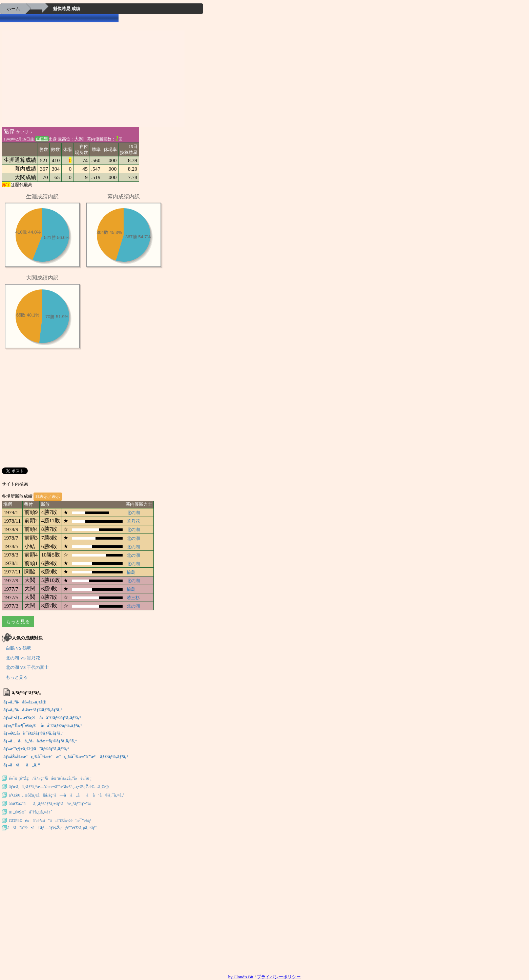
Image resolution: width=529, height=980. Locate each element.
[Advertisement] (93, 78)
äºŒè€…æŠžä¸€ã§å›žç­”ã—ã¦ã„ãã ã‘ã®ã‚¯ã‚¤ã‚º (67, 795)
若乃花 (133, 521)
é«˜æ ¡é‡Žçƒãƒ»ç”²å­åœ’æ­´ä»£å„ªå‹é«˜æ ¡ (50, 778)
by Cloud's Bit (241, 977)
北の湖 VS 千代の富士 (27, 667)
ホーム (13, 9)
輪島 (131, 572)
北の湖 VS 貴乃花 (23, 658)
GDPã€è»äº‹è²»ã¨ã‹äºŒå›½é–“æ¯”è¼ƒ (50, 820)
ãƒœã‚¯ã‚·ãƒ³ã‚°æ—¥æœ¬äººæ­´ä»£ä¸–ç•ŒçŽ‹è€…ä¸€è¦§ (59, 787)
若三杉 (133, 598)
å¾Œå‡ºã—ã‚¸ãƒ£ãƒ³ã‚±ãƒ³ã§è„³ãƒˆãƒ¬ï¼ (51, 803)
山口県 (42, 139)
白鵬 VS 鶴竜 (18, 648)
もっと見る (18, 622)
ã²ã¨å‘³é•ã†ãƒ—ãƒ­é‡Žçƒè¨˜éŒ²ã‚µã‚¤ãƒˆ (52, 827)
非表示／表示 (48, 497)
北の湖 (133, 513)
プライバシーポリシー (279, 977)
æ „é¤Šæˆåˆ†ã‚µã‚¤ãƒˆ (30, 812)
